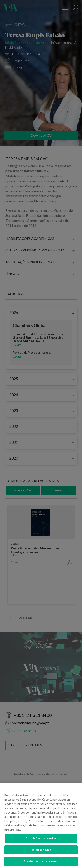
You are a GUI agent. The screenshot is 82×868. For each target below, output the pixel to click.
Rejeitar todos (41, 853)
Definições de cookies (41, 842)
